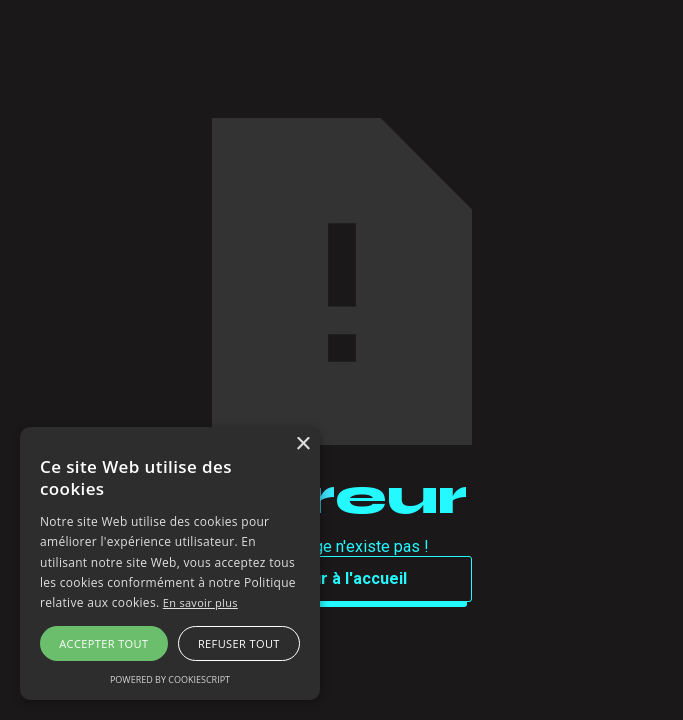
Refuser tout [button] (239, 643)
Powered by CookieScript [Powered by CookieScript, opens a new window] (170, 679)
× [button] (302, 444)
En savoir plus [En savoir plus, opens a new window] (200, 602)
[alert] (170, 563)
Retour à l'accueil (341, 578)
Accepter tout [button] (103, 643)
